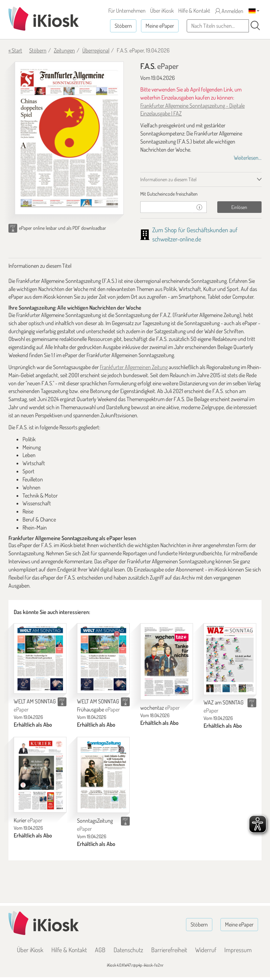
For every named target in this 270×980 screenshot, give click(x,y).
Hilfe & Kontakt (194, 11)
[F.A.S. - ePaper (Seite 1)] (69, 138)
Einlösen (239, 207)
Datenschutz (128, 950)
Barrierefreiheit (169, 950)
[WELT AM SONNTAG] (40, 658)
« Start (15, 50)
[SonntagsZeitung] (103, 775)
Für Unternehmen (127, 11)
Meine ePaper (160, 26)
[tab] (201, 194)
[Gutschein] (166, 207)
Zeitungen (64, 50)
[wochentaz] (167, 662)
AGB (100, 950)
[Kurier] (40, 775)
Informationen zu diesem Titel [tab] (168, 179)
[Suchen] (255, 26)
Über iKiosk (162, 11)
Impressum (238, 950)
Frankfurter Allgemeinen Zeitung (134, 367)
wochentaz (160, 708)
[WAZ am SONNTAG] (230, 659)
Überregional (96, 50)
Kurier (28, 820)
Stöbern (123, 26)
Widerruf (206, 950)
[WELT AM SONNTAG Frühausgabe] (103, 658)
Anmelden (229, 11)
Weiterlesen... (248, 158)
